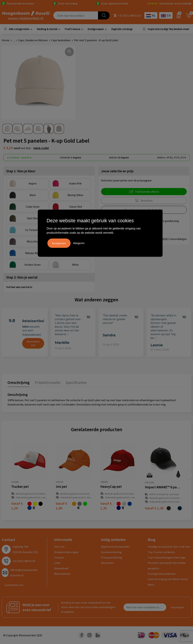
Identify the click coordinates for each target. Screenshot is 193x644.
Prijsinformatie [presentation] (48, 382)
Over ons (59, 547)
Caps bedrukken (61, 40)
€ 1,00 (61, 506)
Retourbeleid (62, 574)
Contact (59, 557)
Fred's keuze (73, 29)
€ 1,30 (154, 508)
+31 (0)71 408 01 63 (129, 16)
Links (57, 563)
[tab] (19, 383)
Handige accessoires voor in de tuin (169, 547)
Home (6, 40)
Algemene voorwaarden (115, 547)
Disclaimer (107, 563)
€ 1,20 (17, 506)
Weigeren (79, 243)
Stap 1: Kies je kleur (21, 171)
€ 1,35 (106, 506)
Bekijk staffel (41, 148)
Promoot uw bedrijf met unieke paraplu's (167, 565)
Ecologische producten (162, 574)
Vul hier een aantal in (19, 287)
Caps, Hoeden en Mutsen (33, 40)
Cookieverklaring (111, 552)
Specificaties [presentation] (76, 382)
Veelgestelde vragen (66, 552)
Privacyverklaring (111, 557)
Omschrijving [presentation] (19, 382)
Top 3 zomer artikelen (161, 552)
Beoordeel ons (33, 343)
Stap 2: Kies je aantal (22, 277)
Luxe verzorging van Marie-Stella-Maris (168, 582)
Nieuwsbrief (61, 568)
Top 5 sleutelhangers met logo (167, 557)
